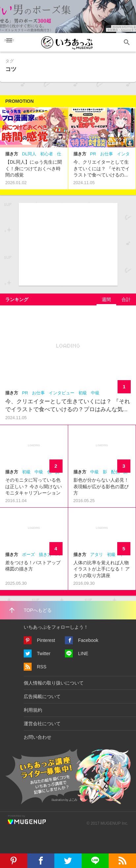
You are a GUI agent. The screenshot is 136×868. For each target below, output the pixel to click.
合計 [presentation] (126, 299)
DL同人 (29, 154)
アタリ (97, 554)
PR (93, 154)
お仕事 (107, 154)
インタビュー (62, 393)
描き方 (12, 154)
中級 (95, 393)
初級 (83, 393)
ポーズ (28, 554)
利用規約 (33, 710)
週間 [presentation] (106, 299)
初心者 (47, 154)
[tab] (106, 299)
